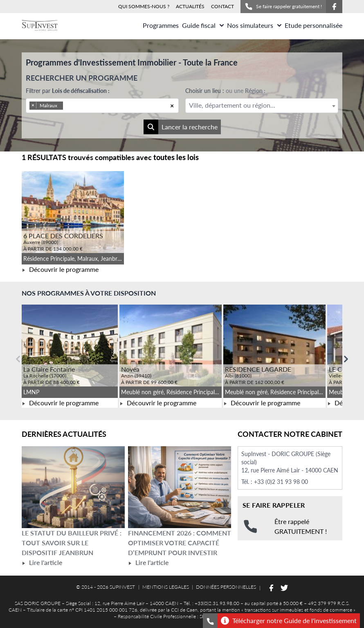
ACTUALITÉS (190, 6)
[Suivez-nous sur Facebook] (334, 7)
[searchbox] (76, 106)
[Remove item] (33, 105)
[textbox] (262, 105)
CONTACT (222, 6)
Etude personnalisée (313, 25)
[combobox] (102, 106)
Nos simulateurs (254, 25)
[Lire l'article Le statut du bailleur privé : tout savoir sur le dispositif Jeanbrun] (73, 487)
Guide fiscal (203, 25)
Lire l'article (42, 562)
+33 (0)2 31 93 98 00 (281, 482)
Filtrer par (68, 91)
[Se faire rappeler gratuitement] (210, 621)
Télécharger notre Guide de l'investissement (289, 621)
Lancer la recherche (181, 127)
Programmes (161, 25)
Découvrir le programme (60, 269)
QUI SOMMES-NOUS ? (144, 6)
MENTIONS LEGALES (166, 587)
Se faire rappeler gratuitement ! (283, 7)
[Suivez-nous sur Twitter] (284, 588)
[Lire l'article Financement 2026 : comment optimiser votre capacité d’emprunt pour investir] (180, 487)
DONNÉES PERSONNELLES (226, 587)
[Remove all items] (172, 106)
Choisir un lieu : (225, 91)
